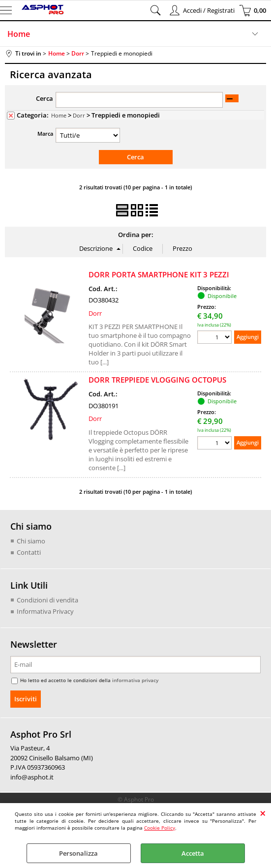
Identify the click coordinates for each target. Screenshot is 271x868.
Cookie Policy (160, 828)
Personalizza (78, 853)
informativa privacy (135, 680)
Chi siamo (31, 541)
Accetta (193, 853)
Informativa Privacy (45, 611)
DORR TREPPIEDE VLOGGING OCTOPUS (157, 380)
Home (19, 34)
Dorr (79, 115)
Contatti (29, 552)
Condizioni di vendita (47, 600)
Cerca (45, 98)
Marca (45, 134)
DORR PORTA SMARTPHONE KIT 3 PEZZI (159, 274)
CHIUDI (263, 813)
